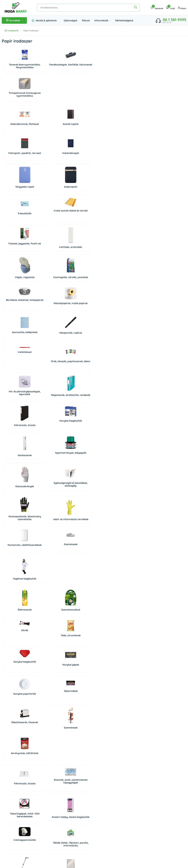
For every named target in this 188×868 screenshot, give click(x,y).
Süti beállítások (106, 798)
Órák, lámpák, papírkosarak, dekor (108, 222)
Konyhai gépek (47, 410)
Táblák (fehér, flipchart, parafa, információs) (47, 509)
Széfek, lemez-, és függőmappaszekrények (47, 663)
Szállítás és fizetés (152, 786)
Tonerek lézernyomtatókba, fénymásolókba (17, 67)
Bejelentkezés (103, 786)
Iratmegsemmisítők (17, 505)
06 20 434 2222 (19, 803)
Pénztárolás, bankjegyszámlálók (47, 538)
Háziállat (47, 756)
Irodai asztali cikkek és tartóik (47, 157)
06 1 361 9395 (20, 798)
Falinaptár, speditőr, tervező (77, 98)
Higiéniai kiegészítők (77, 354)
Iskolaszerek (17, 287)
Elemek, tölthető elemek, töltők (77, 538)
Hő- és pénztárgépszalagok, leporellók (17, 254)
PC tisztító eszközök (108, 600)
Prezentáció (47, 633)
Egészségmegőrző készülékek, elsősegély (47, 321)
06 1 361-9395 (174, 20)
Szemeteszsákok (47, 385)
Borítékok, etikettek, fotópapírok (77, 189)
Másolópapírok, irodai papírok (108, 193)
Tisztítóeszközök (47, 693)
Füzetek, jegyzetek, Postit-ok (77, 159)
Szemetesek (47, 349)
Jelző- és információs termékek (108, 322)
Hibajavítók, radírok (47, 221)
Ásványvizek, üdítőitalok (77, 442)
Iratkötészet (77, 211)
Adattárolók (17, 597)
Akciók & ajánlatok (46, 20)
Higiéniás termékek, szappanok (17, 728)
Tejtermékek (108, 408)
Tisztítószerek (17, 688)
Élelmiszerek (17, 385)
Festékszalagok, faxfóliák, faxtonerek (47, 68)
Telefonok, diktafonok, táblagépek (17, 631)
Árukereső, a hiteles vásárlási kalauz (15, 847)
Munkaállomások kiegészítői (17, 664)
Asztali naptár (47, 97)
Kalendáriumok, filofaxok (17, 98)
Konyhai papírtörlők (77, 410)
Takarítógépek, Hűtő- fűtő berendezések (77, 476)
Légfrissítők (47, 726)
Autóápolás (77, 697)
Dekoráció (17, 756)
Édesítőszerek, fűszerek (17, 439)
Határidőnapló (108, 97)
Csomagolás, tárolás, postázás (47, 193)
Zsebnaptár (47, 130)
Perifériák (77, 600)
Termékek (14, 20)
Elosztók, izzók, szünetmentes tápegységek (47, 474)
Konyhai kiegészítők (108, 252)
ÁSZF (146, 792)
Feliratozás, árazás (77, 257)
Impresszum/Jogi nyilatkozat (157, 802)
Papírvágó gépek (108, 535)
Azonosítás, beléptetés (17, 220)
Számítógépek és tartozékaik (47, 602)
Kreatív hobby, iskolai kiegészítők (108, 477)
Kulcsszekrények (17, 323)
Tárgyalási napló (17, 130)
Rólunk (86, 20)
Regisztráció (102, 792)
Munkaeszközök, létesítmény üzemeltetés (77, 321)
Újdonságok (70, 20)
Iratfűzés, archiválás (108, 162)
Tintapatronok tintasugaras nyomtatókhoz (77, 67)
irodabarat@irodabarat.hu (25, 808)
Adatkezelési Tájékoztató (155, 797)
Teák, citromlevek (108, 381)
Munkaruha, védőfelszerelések (17, 352)
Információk (103, 20)
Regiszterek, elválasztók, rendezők (47, 255)
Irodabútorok (108, 662)
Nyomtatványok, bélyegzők (47, 285)
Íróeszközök (17, 158)
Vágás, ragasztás (17, 195)
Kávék (77, 376)
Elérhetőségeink (124, 20)
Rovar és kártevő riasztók (108, 728)
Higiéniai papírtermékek (108, 695)
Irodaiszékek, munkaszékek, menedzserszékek (77, 663)
